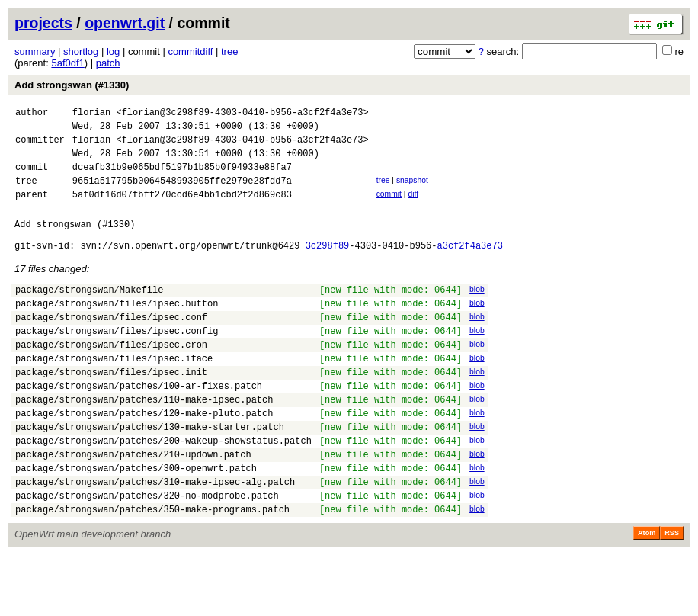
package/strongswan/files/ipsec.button (117, 330)
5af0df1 (67, 63)
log (113, 51)
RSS (672, 595)
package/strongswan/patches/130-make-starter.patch (150, 475)
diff (413, 208)
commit (389, 208)
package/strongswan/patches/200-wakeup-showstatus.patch (163, 491)
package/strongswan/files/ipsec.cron (111, 379)
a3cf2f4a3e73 (469, 268)
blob (477, 312)
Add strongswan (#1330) (72, 85)
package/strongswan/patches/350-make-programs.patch (152, 571)
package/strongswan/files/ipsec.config (117, 363)
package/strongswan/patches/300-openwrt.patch (136, 523)
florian (91, 114)
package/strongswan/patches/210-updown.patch (133, 507)
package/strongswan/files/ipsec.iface (114, 395)
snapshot (412, 192)
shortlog (81, 51)
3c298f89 (328, 268)
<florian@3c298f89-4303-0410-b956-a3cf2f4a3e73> (242, 114)
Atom (647, 595)
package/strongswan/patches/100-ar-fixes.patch (139, 427)
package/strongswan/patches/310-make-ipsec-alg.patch (155, 539)
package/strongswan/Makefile (89, 314)
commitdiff (190, 51)
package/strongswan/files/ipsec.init (111, 411)
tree (229, 51)
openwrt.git (125, 23)
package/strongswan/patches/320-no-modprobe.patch (147, 555)
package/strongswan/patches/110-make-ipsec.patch (144, 443)
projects (43, 23)
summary (35, 51)
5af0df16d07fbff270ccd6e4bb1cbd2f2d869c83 (182, 210)
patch (108, 63)
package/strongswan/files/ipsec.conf (111, 346)
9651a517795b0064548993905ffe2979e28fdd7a (182, 194)
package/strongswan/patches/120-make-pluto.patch (144, 459)
